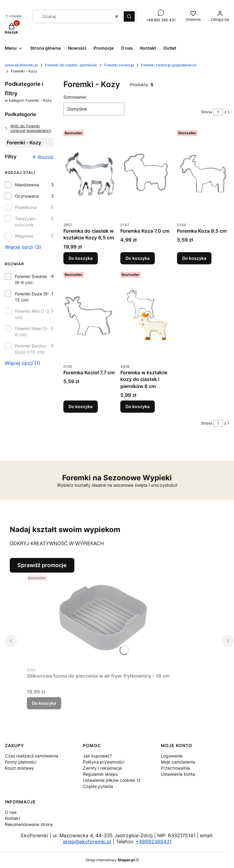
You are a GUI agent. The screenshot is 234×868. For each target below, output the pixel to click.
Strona (206, 112)
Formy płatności (21, 762)
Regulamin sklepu (100, 774)
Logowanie (172, 756)
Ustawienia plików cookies (110, 780)
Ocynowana (27, 196)
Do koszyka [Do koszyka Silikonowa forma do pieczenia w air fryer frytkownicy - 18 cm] (44, 703)
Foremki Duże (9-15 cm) (32, 297)
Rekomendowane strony (29, 824)
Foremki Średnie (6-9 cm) (31, 279)
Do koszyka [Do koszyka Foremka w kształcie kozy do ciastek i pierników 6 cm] (138, 406)
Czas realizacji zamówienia (32, 756)
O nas (11, 812)
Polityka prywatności (104, 762)
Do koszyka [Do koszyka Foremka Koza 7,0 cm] (138, 258)
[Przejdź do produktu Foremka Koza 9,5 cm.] (203, 173)
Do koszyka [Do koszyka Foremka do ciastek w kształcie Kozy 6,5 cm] (81, 258)
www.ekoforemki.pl (21, 65)
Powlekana (26, 207)
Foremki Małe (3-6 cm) (32, 332)
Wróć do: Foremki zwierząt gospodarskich (28, 128)
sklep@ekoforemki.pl (87, 842)
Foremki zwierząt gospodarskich (169, 65)
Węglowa (24, 236)
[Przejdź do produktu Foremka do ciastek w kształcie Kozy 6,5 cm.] (89, 173)
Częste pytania (98, 786)
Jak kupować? (97, 756)
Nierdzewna (27, 185)
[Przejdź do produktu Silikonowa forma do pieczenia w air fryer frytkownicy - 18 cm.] (103, 618)
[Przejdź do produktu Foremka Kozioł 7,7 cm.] (89, 315)
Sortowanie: (75, 97)
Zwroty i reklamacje (102, 768)
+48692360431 (154, 842)
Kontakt (12, 818)
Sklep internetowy (110, 860)
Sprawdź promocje (42, 565)
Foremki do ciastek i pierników (71, 65)
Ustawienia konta (178, 774)
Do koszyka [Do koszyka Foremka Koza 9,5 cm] (194, 258)
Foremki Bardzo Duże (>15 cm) (30, 349)
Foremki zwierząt (119, 65)
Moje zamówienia (178, 762)
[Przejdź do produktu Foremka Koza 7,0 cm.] (146, 173)
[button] (129, 16)
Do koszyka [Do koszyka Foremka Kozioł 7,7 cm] (81, 406)
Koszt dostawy (19, 768)
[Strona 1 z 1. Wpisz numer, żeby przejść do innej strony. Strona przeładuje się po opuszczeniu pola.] (218, 112)
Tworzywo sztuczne (25, 222)
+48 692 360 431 (161, 20)
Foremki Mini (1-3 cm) (32, 314)
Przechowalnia (175, 768)
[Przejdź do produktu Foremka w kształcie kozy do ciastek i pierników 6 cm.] (146, 315)
